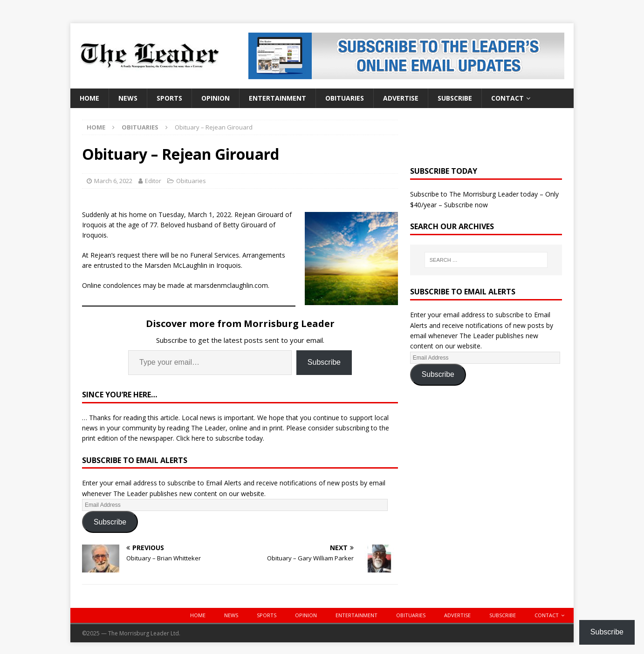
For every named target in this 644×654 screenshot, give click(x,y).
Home (89, 98)
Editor (153, 181)
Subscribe (455, 98)
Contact (507, 98)
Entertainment (277, 98)
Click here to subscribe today (219, 438)
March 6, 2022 (113, 181)
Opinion (216, 98)
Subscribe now (466, 205)
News (128, 98)
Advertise (401, 98)
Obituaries (345, 98)
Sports (169, 98)
